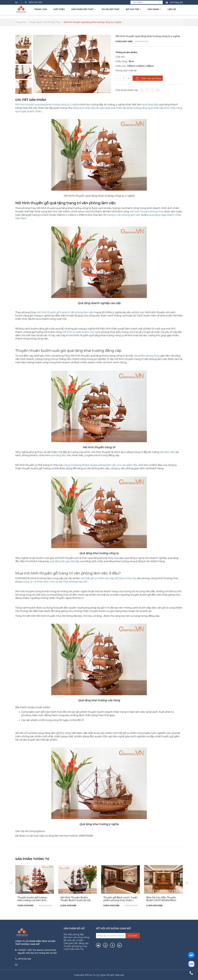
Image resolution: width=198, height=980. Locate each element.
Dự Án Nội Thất (111, 9)
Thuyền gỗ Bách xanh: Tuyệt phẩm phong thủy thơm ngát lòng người (120, 899)
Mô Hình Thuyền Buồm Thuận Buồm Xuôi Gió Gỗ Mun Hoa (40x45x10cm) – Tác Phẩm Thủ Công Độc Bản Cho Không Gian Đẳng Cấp (77, 899)
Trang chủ (41, 9)
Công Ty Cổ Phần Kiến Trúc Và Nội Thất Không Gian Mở (55, 582)
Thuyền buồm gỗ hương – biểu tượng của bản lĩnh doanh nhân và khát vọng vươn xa (33, 899)
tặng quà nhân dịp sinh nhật (159, 108)
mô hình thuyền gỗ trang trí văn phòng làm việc (65, 312)
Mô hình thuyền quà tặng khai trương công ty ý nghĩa (47, 105)
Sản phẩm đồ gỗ (74, 928)
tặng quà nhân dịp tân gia (88, 108)
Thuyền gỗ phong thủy (75, 946)
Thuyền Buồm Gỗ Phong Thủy (45, 22)
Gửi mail (133, 936)
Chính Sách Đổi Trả (73, 949)
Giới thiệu (59, 9)
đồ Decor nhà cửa (125, 578)
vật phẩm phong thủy (147, 356)
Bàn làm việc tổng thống (77, 937)
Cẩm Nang (154, 9)
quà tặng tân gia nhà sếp (65, 561)
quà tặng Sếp (150, 105)
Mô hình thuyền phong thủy (147, 212)
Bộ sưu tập (133, 9)
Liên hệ (172, 9)
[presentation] (11, 883)
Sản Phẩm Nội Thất (83, 9)
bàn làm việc (167, 452)
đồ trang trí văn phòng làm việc (122, 215)
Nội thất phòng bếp (74, 934)
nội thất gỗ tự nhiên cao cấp (97, 578)
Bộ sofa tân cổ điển (74, 940)
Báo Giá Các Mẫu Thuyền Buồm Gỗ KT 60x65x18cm (161, 899)
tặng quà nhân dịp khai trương (123, 108)
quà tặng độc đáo (61, 455)
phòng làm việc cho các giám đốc (118, 465)
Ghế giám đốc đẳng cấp (76, 943)
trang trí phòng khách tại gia (80, 465)
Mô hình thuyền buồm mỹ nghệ (82, 332)
